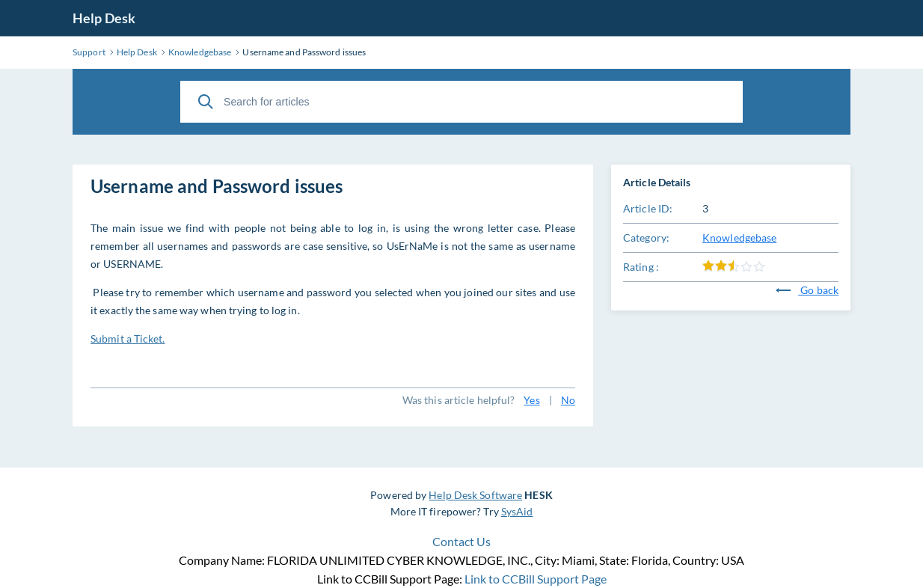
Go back (807, 290)
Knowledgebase (739, 238)
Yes (531, 400)
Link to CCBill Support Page (536, 579)
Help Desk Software (475, 495)
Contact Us (461, 541)
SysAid (517, 511)
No (568, 400)
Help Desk (104, 18)
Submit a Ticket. (128, 339)
